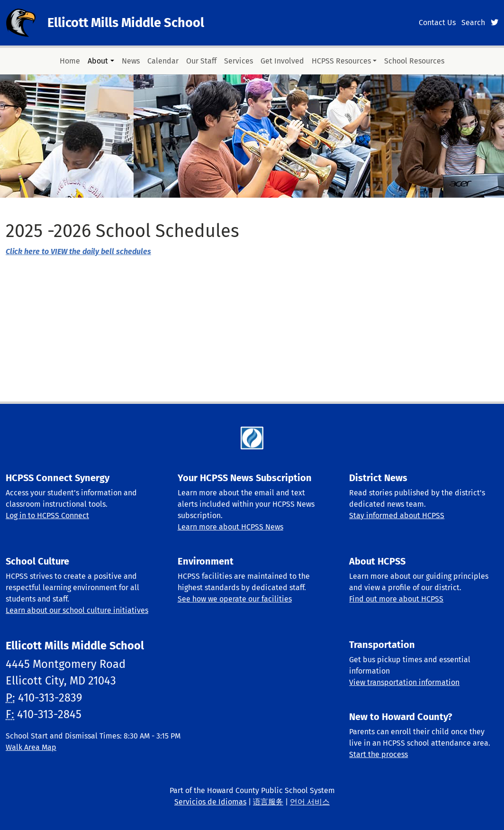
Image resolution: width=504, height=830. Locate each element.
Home (70, 61)
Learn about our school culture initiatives (77, 610)
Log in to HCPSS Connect (47, 515)
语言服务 (268, 802)
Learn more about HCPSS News (230, 527)
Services (238, 61)
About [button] (98, 61)
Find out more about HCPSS (396, 599)
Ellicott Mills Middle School (126, 23)
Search (473, 23)
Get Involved (282, 61)
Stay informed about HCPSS (397, 515)
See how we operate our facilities (235, 599)
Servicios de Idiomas (210, 802)
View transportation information (404, 682)
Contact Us (437, 23)
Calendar (163, 61)
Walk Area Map (31, 747)
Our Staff (201, 61)
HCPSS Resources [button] (341, 61)
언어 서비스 (310, 802)
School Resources (414, 61)
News (131, 61)
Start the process (378, 754)
